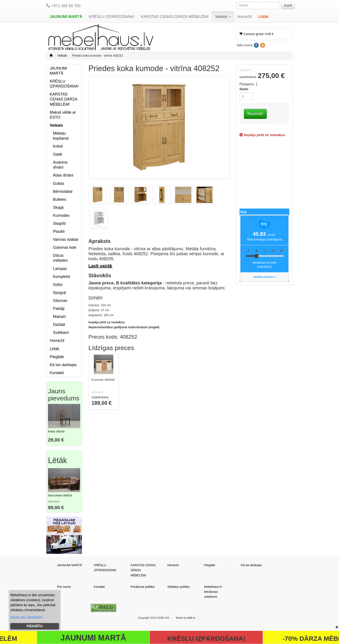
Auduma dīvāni (60, 165)
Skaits (244, 89)
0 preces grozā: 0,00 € (257, 34)
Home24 (245, 17)
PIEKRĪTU (35, 626)
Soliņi (58, 285)
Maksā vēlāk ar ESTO (63, 115)
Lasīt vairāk (100, 266)
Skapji (58, 207)
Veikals (223, 17)
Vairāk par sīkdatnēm (26, 617)
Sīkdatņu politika (178, 587)
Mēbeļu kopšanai (61, 136)
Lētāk (263, 17)
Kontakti (57, 373)
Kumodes (61, 215)
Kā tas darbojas (63, 365)
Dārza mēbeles (60, 258)
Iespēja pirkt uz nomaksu (262, 135)
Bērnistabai (63, 191)
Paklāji (59, 309)
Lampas (60, 269)
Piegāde (57, 357)
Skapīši (59, 223)
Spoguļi (59, 293)
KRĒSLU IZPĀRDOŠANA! (112, 17)
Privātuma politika (143, 587)
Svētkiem (61, 333)
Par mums (64, 587)
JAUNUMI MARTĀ (66, 17)
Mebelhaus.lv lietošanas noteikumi (213, 592)
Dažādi (59, 325)
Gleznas (60, 301)
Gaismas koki (65, 247)
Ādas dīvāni (63, 175)
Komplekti (62, 277)
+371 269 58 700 (63, 6)
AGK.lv (191, 618)
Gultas (59, 183)
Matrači (59, 317)
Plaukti (59, 231)
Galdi (58, 154)
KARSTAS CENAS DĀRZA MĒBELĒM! (175, 17)
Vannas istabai (66, 239)
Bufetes (60, 199)
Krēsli (58, 146)
